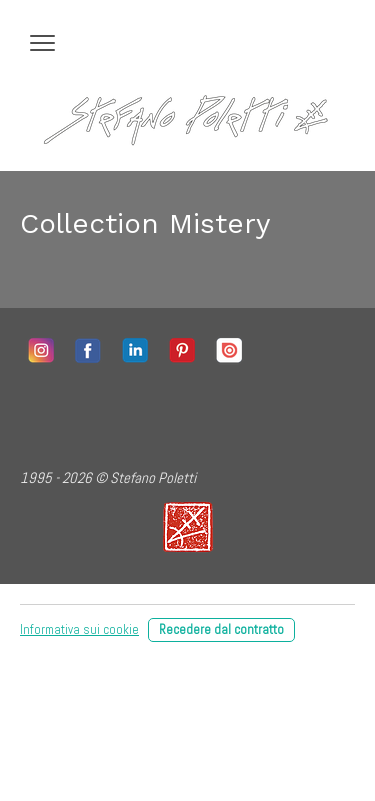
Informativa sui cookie (79, 629)
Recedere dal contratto (221, 629)
